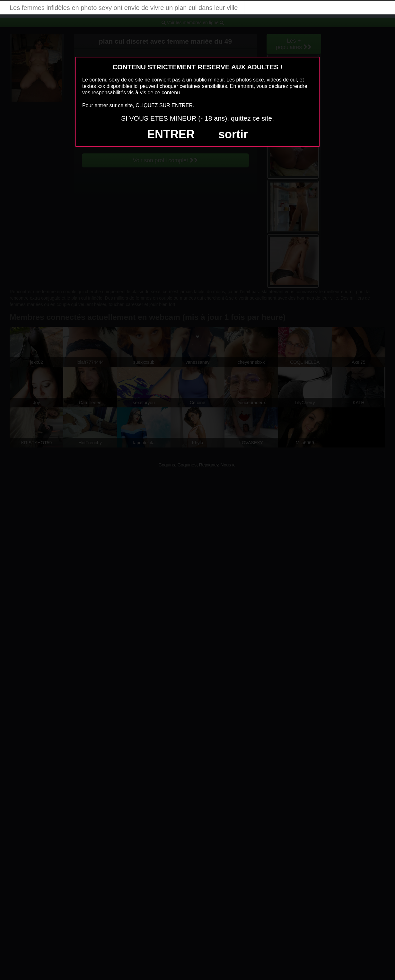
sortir (233, 134)
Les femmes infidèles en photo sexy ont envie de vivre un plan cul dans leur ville (124, 8)
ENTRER (171, 134)
